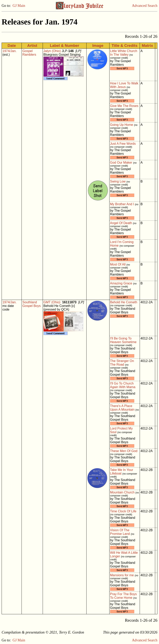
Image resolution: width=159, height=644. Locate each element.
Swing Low (118, 181)
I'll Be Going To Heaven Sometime (123, 340)
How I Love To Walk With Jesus (124, 85)
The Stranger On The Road (122, 363)
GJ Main (19, 6)
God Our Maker (121, 163)
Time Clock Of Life (123, 511)
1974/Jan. (9, 51)
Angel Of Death (121, 223)
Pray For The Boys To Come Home (123, 596)
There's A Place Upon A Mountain (122, 408)
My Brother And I (122, 204)
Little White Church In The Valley (124, 53)
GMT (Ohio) (52, 302)
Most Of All (118, 264)
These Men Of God (124, 451)
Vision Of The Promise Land (120, 532)
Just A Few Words (123, 144)
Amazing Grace (121, 283)
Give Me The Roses (124, 106)
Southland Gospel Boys (31, 304)
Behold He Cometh (124, 302)
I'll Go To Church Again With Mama (123, 385)
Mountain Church (122, 492)
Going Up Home (122, 125)
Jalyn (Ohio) (52, 51)
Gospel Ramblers (29, 53)
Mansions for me (122, 575)
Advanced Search (145, 6)
